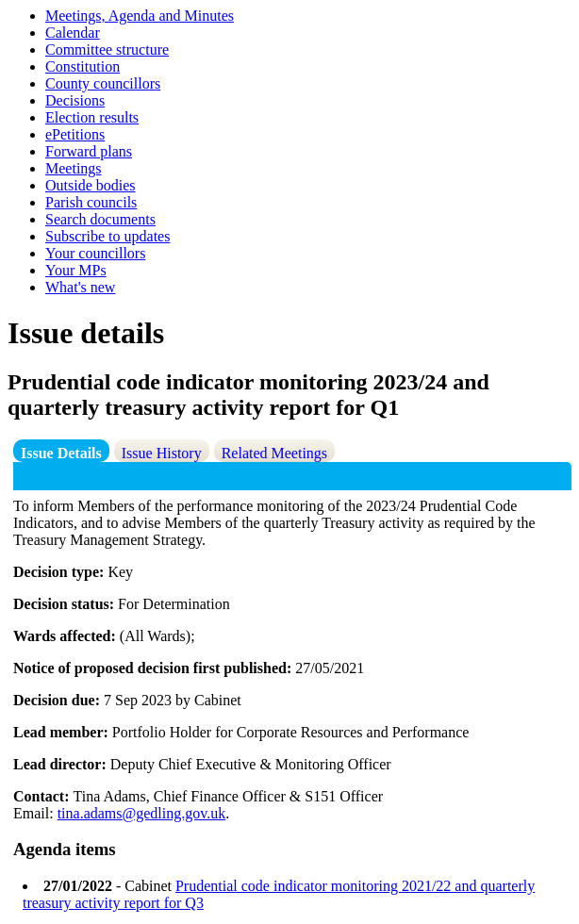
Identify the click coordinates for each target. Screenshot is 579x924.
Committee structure (107, 49)
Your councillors (95, 253)
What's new (80, 287)
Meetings (74, 168)
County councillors (103, 83)
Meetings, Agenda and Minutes (140, 16)
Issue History (162, 453)
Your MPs (76, 270)
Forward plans (89, 151)
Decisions (75, 100)
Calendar (73, 33)
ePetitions (75, 134)
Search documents (100, 219)
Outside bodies (91, 185)
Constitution (83, 66)
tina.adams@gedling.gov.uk (142, 813)
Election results (92, 117)
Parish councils (91, 202)
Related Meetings (274, 453)
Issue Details (61, 453)
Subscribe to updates (108, 236)
